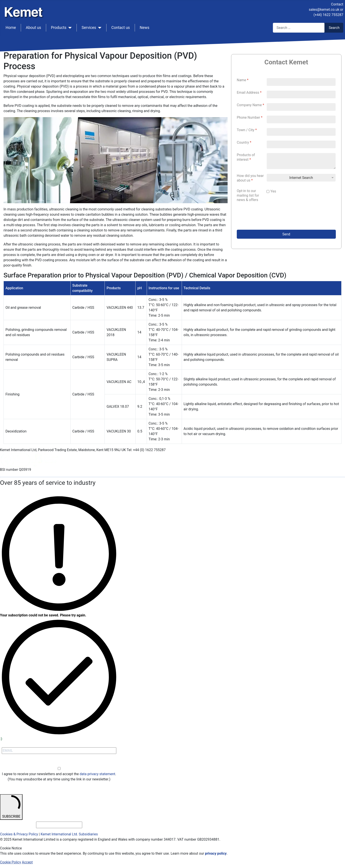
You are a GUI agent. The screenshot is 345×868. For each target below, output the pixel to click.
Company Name (250, 105)
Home (11, 28)
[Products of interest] (301, 161)
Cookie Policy (10, 862)
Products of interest (246, 157)
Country (244, 142)
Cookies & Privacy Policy (19, 834)
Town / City (247, 130)
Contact (337, 4)
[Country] (301, 144)
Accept (27, 862)
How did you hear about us (250, 178)
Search (334, 28)
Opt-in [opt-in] (59, 763)
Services (89, 28)
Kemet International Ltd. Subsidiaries (69, 834)
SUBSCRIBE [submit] (11, 807)
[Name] (301, 82)
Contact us (121, 28)
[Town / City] (301, 132)
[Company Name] (301, 107)
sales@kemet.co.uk (324, 10)
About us (33, 28)
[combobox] (299, 28)
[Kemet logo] (25, 8)
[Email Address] (301, 94)
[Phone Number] (301, 119)
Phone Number (250, 117)
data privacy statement (97, 774)
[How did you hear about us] (301, 178)
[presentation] (270, 217)
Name (243, 80)
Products (59, 28)
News (145, 28)
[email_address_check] (59, 825)
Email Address (249, 93)
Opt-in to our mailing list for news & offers (248, 195)
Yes (273, 191)
